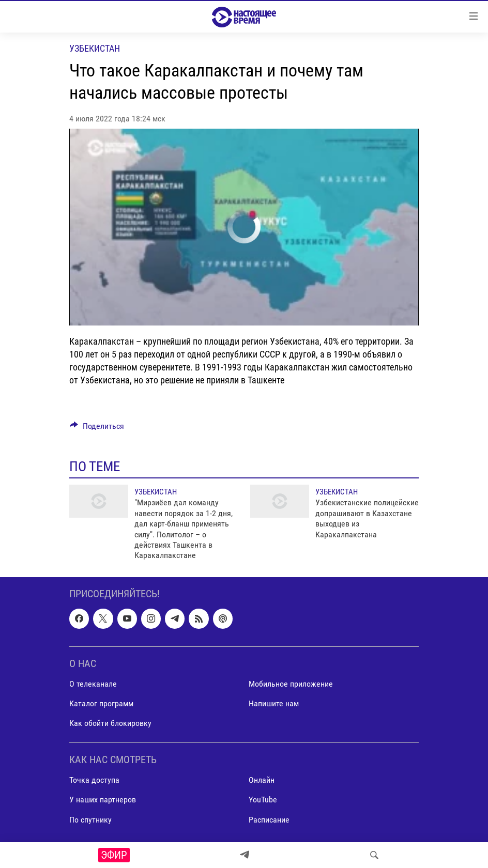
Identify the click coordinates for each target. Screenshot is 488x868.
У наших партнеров (103, 800)
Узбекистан (95, 48)
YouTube (263, 800)
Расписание (269, 819)
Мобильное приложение (291, 684)
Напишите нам (274, 703)
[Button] (97, 429)
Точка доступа (94, 780)
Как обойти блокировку (110, 723)
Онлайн (262, 780)
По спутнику (90, 819)
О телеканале (93, 684)
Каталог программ (101, 703)
